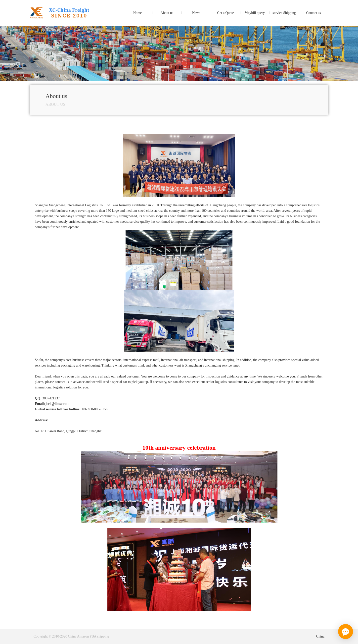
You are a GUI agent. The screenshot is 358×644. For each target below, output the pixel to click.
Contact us (313, 13)
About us (167, 13)
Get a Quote (225, 13)
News (196, 13)
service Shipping (284, 13)
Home (137, 13)
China (320, 636)
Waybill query (255, 13)
